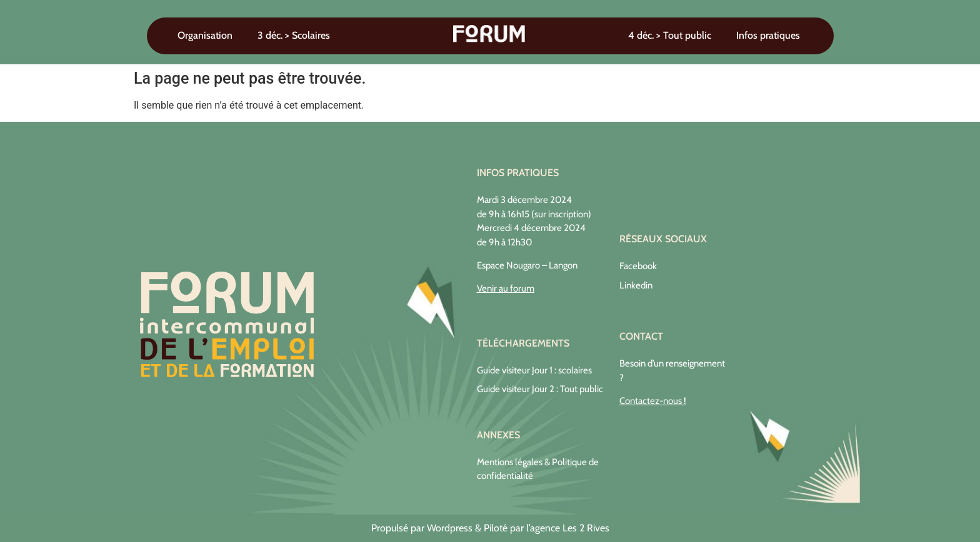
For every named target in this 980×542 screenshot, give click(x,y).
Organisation (205, 35)
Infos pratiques (768, 35)
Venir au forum (506, 288)
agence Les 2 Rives (570, 528)
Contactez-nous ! (653, 401)
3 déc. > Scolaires (294, 35)
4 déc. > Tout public (670, 35)
